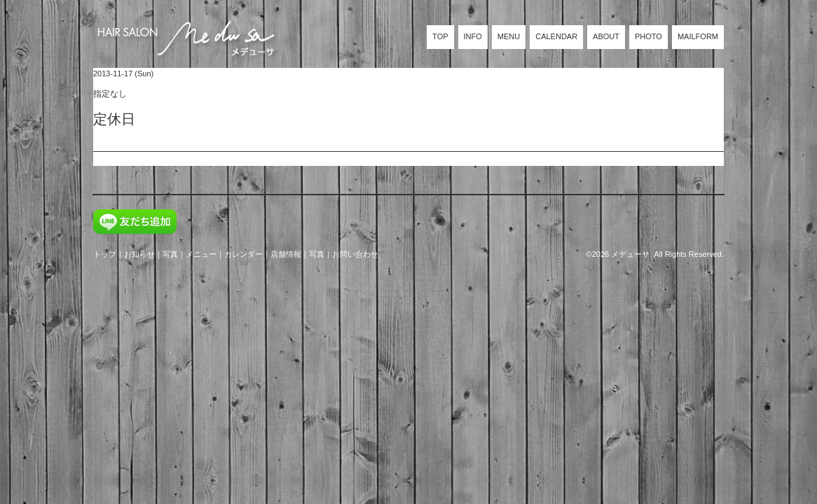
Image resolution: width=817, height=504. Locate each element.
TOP (440, 36)
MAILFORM (698, 36)
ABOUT (606, 36)
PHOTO (648, 36)
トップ (105, 254)
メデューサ (630, 254)
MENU (509, 36)
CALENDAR (556, 36)
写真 (170, 254)
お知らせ (139, 254)
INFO (473, 36)
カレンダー (243, 254)
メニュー (201, 254)
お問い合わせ (355, 254)
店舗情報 (286, 254)
